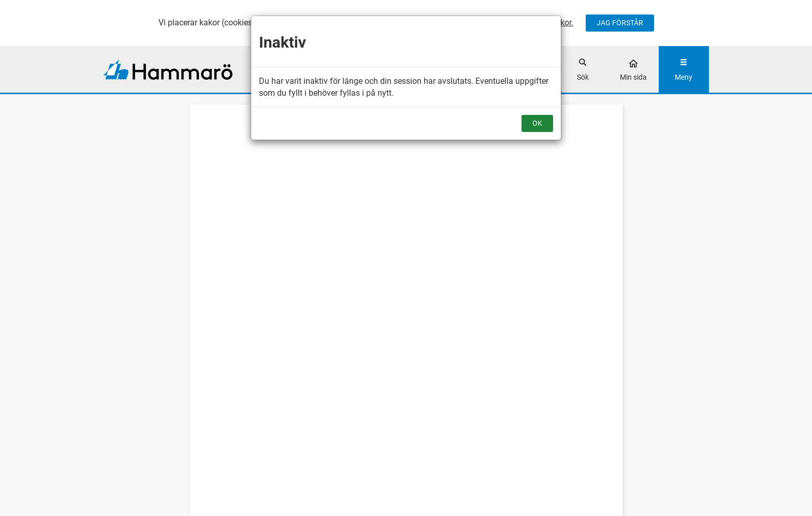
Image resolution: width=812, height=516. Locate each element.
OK (537, 123)
